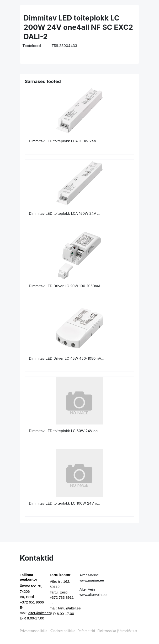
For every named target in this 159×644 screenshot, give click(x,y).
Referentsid (86, 631)
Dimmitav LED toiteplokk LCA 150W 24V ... (65, 213)
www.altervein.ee (93, 595)
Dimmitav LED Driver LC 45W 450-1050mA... (67, 358)
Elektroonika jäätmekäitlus (117, 631)
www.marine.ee (92, 580)
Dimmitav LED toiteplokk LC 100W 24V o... (65, 503)
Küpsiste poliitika (62, 631)
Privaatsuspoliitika (34, 631)
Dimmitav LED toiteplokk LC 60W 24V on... (65, 431)
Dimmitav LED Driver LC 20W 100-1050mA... (66, 286)
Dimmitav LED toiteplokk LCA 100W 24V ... (65, 141)
